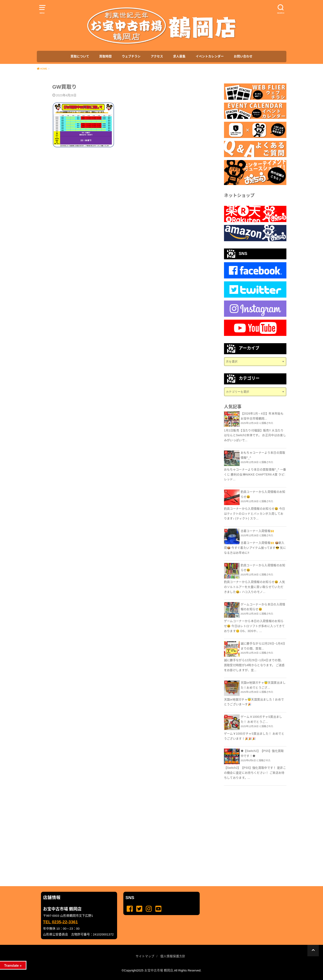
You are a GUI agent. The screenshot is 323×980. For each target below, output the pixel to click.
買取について (80, 56)
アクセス (157, 56)
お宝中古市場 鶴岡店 (159, 970)
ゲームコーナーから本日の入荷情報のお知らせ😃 (263, 607)
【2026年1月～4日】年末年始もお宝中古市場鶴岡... (262, 416)
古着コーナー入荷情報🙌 (257, 531)
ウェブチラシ (131, 56)
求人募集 (179, 56)
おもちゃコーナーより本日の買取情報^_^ (263, 455)
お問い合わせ (243, 56)
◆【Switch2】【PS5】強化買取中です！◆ (262, 753)
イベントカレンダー (210, 56)
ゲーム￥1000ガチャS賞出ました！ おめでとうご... (261, 719)
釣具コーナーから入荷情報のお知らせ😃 (263, 494)
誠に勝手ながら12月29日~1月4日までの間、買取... (263, 646)
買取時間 (105, 56)
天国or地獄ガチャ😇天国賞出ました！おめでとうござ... (263, 685)
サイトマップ (145, 956)
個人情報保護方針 (173, 956)
